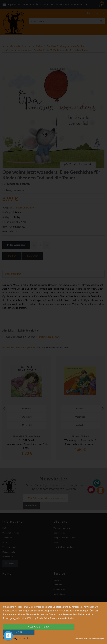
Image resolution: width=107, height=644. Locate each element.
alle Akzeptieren (38, 632)
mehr (89, 632)
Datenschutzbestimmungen (94, 639)
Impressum (79, 639)
